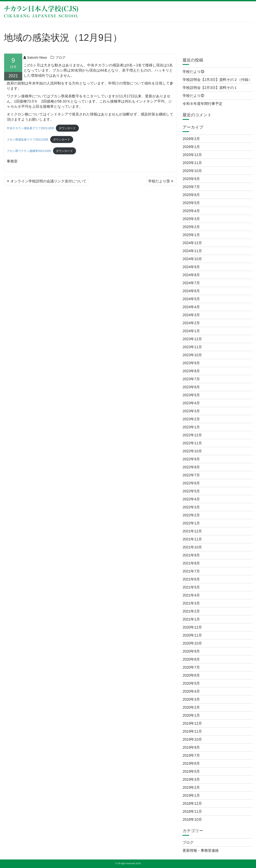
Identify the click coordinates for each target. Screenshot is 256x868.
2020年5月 (191, 683)
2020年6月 (191, 675)
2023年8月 (191, 371)
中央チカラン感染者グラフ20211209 (30, 130)
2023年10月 (192, 355)
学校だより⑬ (193, 72)
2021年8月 (191, 563)
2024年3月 (191, 315)
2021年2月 (191, 611)
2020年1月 (191, 715)
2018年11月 (192, 811)
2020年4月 (191, 691)
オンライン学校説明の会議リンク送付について (48, 181)
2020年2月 (191, 707)
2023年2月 (191, 419)
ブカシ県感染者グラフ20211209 (27, 142)
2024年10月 (192, 259)
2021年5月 (191, 587)
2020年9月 (191, 651)
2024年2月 (191, 323)
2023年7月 (191, 379)
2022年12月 (192, 435)
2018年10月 (192, 819)
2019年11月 (192, 731)
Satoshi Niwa (35, 59)
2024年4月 (191, 307)
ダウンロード (67, 130)
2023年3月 (191, 411)
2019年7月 (191, 755)
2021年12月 (192, 531)
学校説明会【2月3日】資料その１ (210, 88)
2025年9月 (191, 179)
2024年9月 (191, 267)
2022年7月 (191, 475)
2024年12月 (192, 243)
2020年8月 (191, 659)
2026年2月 (191, 139)
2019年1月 (191, 795)
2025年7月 (191, 187)
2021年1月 (191, 619)
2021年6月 (191, 579)
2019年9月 (191, 747)
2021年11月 (192, 539)
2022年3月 (191, 507)
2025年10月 (192, 171)
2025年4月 (191, 211)
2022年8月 (191, 467)
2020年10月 (192, 643)
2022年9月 (191, 459)
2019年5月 (191, 771)
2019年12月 (192, 723)
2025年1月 (191, 235)
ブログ (60, 59)
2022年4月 (191, 499)
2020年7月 (191, 667)
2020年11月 (192, 635)
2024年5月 (191, 299)
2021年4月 (191, 595)
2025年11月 (192, 163)
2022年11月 (192, 443)
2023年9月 (191, 363)
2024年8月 (191, 275)
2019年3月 (191, 779)
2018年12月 (192, 803)
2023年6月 (191, 387)
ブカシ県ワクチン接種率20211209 (29, 153)
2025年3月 (191, 219)
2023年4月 (191, 403)
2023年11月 (192, 347)
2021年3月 (191, 603)
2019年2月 (191, 787)
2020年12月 (192, 627)
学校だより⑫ (193, 96)
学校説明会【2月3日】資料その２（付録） (217, 80)
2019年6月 (191, 763)
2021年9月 (191, 555)
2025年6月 (191, 195)
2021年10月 (192, 547)
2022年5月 (191, 491)
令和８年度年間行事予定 (202, 104)
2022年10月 (192, 451)
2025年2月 (191, 227)
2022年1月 (191, 523)
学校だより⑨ (159, 181)
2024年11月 (192, 251)
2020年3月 (191, 699)
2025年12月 (192, 155)
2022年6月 (191, 483)
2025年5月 (191, 203)
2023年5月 (191, 395)
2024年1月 (191, 331)
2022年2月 (191, 515)
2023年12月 (192, 339)
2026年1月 (191, 147)
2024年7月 (191, 283)
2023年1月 (191, 427)
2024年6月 (191, 291)
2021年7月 (191, 571)
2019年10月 (192, 739)
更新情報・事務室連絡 (201, 850)
